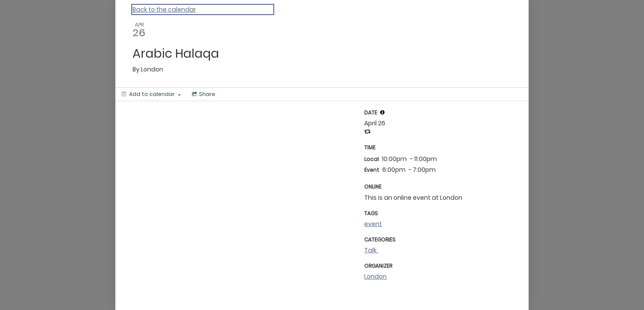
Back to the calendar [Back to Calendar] (164, 9)
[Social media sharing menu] (203, 94)
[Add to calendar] (151, 94)
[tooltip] (382, 112)
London (375, 276)
